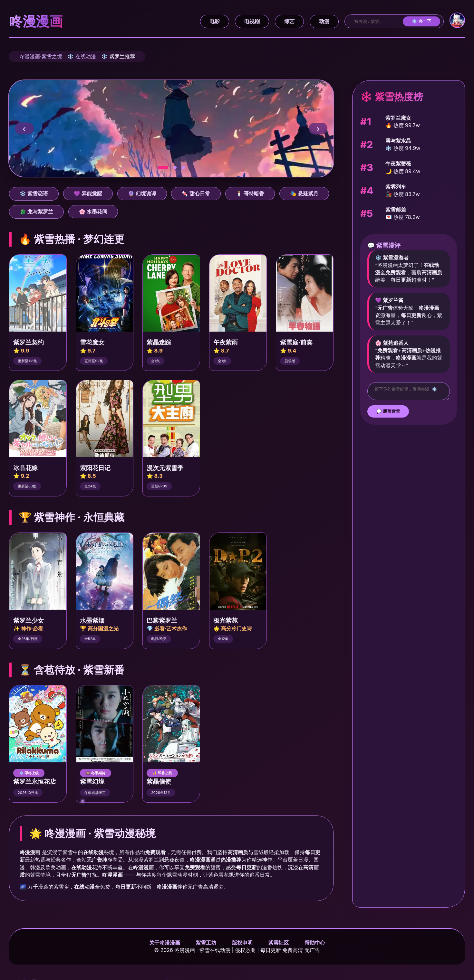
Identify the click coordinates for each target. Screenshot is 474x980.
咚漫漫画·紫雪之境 (41, 56)
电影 (215, 21)
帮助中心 (315, 943)
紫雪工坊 (206, 943)
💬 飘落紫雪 (388, 413)
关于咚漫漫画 (165, 943)
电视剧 (252, 21)
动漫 (324, 21)
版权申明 (242, 943)
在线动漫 (86, 56)
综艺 (289, 21)
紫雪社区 (278, 943)
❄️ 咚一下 (421, 21)
